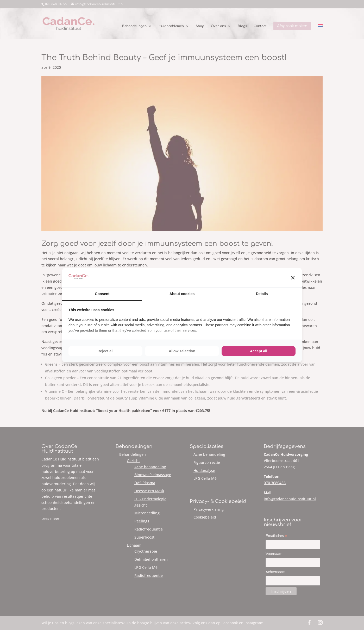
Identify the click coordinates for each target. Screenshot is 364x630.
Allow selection (182, 351)
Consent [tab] (102, 294)
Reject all (105, 351)
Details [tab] (262, 294)
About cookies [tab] (182, 294)
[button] (293, 278)
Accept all (259, 351)
